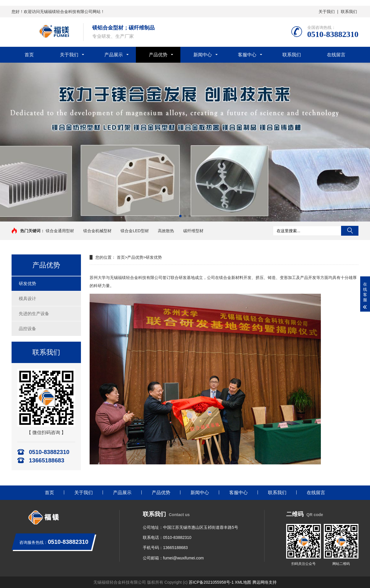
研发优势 (27, 283)
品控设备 (27, 329)
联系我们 (349, 12)
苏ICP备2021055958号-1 (211, 582)
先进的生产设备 (34, 313)
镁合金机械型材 (97, 231)
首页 (29, 55)
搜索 (350, 231)
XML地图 (243, 582)
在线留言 (336, 55)
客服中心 (247, 55)
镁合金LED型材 (135, 231)
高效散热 (166, 231)
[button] (180, 216)
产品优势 (158, 55)
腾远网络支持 (264, 582)
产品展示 (114, 55)
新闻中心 (203, 55)
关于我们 (327, 12)
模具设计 (27, 298)
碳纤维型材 (193, 231)
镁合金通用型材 (60, 231)
